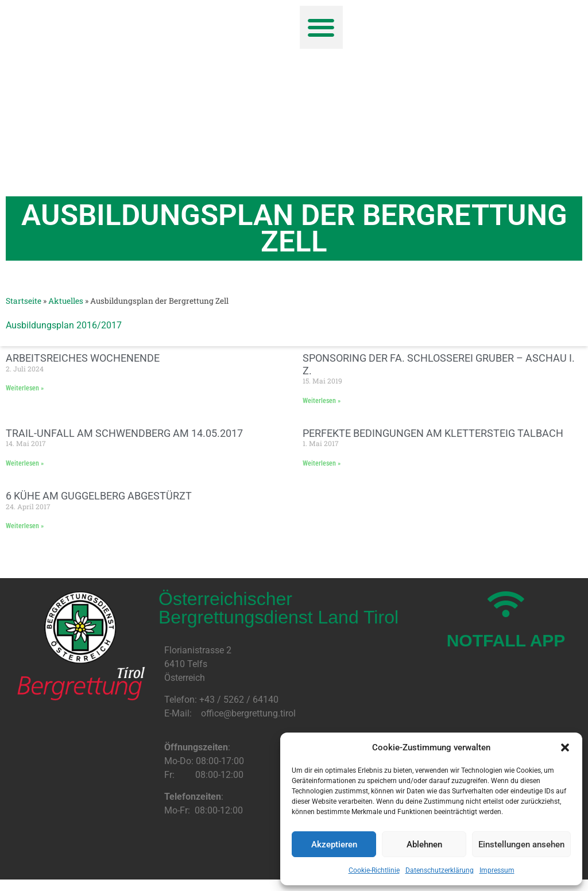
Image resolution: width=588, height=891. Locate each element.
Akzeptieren (334, 844)
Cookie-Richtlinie (374, 870)
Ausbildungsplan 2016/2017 (64, 325)
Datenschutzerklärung (440, 870)
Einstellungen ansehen (521, 844)
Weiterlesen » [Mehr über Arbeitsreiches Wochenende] (25, 388)
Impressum (497, 870)
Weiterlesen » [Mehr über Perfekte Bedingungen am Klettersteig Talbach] (322, 463)
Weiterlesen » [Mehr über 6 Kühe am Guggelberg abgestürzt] (25, 526)
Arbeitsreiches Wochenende (83, 358)
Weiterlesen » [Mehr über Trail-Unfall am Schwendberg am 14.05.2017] (25, 463)
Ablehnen (424, 844)
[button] (565, 747)
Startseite (24, 301)
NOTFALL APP (506, 640)
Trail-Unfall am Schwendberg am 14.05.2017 (124, 433)
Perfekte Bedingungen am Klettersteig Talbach (433, 433)
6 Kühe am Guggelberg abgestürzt (99, 496)
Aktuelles (66, 301)
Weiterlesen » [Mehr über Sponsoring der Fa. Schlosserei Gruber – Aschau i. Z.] (322, 401)
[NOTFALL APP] (506, 604)
